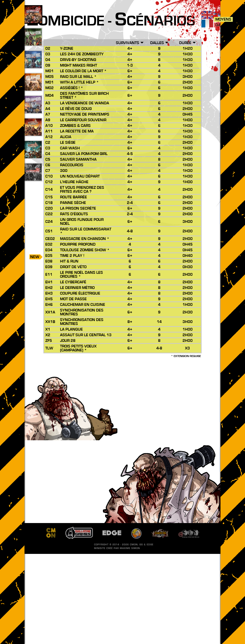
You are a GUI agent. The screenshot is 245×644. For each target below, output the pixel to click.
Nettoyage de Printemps (85, 114)
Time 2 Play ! (72, 256)
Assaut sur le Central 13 (86, 335)
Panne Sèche (73, 203)
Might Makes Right (79, 65)
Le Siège (68, 143)
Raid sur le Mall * (78, 77)
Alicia (66, 137)
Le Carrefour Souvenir (83, 120)
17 (33, 110)
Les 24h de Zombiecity (82, 54)
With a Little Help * (79, 82)
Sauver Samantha (78, 159)
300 (64, 171)
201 (33, 178)
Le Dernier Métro (77, 288)
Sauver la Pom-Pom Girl (84, 154)
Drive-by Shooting (78, 60)
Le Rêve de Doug (76, 109)
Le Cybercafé (73, 282)
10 (33, 155)
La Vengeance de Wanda (85, 103)
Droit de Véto (73, 267)
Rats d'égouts (74, 214)
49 (33, 42)
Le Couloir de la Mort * (83, 71)
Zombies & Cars (75, 126)
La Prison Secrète (78, 208)
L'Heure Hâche (74, 182)
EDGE (150, 545)
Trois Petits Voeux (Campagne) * (78, 348)
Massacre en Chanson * (85, 239)
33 (33, 65)
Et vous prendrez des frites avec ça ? (82, 190)
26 (33, 132)
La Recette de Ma (77, 131)
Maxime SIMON (130, 548)
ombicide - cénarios (111, 21)
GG (141, 545)
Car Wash (70, 148)
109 (33, 20)
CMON (134, 545)
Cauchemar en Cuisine (83, 305)
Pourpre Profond (78, 244)
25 (33, 87)
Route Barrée (73, 197)
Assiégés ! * (72, 88)
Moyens (223, 19)
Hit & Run (69, 261)
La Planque (71, 329)
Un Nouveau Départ (80, 176)
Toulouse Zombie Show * (85, 250)
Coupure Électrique (80, 293)
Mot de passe (73, 299)
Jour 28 (68, 341)
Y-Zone (67, 48)
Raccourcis (72, 165)
